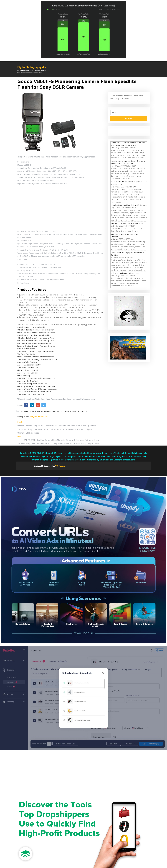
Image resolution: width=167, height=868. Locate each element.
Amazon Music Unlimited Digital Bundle (34, 392)
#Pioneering (57, 411)
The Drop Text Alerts (26, 354)
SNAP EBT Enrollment (26, 349)
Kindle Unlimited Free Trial (28, 370)
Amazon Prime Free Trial (28, 367)
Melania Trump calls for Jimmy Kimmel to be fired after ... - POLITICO (128, 162)
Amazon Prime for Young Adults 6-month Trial (37, 359)
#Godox (47, 411)
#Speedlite (75, 411)
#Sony (66, 411)
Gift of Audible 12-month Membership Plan (36, 330)
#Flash (40, 411)
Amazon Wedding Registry (29, 365)
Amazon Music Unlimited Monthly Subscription (37, 389)
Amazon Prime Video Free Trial (31, 394)
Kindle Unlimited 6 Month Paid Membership (36, 357)
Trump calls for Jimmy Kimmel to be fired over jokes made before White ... (128, 144)
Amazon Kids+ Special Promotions (32, 384)
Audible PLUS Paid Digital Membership (34, 335)
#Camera (25, 411)
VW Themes (60, 466)
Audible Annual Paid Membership (32, 327)
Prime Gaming (24, 376)
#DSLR (33, 411)
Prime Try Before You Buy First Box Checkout (36, 386)
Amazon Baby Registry (27, 362)
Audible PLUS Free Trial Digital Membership (36, 351)
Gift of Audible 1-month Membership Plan (35, 343)
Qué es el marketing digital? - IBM (125, 273)
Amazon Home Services (28, 373)
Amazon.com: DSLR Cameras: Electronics (128, 223)
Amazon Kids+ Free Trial (28, 381)
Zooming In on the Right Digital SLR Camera (129, 205)
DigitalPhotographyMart (32, 67)
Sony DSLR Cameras (39, 417)
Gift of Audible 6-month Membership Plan (35, 341)
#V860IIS (84, 411)
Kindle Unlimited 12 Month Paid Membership (36, 346)
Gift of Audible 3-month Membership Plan (35, 338)
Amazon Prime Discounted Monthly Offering (36, 378)
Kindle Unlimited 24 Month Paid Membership (36, 333)
